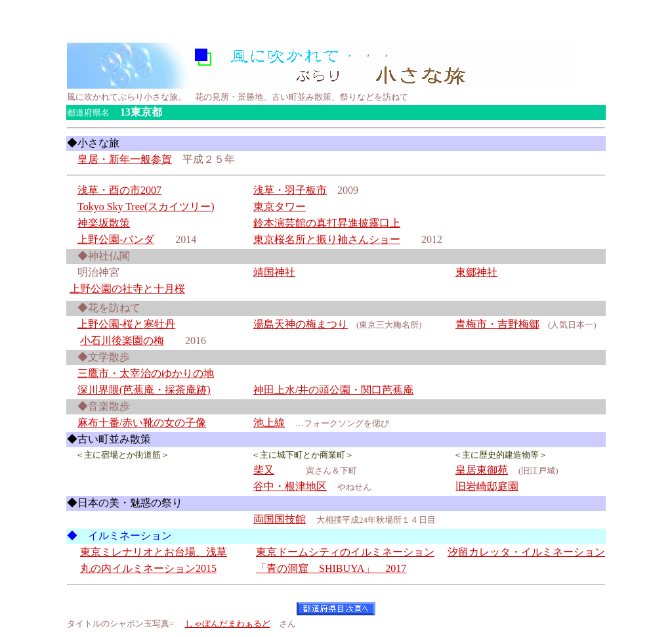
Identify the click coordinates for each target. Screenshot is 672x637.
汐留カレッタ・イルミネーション (526, 552)
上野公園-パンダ (116, 239)
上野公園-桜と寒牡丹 (126, 324)
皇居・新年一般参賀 (125, 159)
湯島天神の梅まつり (301, 324)
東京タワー (280, 207)
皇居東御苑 (482, 470)
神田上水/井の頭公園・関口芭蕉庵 (333, 390)
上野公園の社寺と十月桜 (127, 289)
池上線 (269, 423)
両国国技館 (280, 519)
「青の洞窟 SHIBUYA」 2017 (331, 568)
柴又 (264, 470)
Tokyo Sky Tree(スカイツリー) (146, 207)
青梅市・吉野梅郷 (497, 324)
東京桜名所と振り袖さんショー (327, 239)
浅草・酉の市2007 (119, 190)
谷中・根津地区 (290, 486)
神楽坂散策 (104, 223)
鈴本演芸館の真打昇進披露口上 (327, 223)
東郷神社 (476, 272)
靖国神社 (274, 272)
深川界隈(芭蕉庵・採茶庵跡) (144, 390)
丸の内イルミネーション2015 (148, 568)
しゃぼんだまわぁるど (228, 624)
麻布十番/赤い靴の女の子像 (142, 423)
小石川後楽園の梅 (122, 340)
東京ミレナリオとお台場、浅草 (154, 552)
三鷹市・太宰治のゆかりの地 (146, 373)
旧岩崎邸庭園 (487, 486)
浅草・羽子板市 (290, 190)
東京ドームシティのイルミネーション (345, 552)
